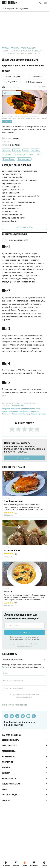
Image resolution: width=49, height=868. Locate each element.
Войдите (6, 667)
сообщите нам (18, 405)
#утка (38, 409)
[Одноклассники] (17, 716)
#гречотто (41, 414)
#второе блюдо (21, 411)
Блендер (6, 150)
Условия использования (24, 646)
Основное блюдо (24, 159)
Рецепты (16, 864)
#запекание (7, 414)
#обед (37, 411)
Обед (31, 155)
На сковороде (20, 155)
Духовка (17, 150)
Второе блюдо (9, 159)
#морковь (6, 409)
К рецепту (7, 121)
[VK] (12, 716)
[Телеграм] (6, 716)
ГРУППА (7, 498)
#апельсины (15, 409)
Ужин (39, 155)
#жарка (34, 414)
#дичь (32, 409)
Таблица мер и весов (24, 227)
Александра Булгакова (13, 87)
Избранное (34, 864)
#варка (12, 411)
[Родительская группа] (15, 9)
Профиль (44, 864)
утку (4, 395)
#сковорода (17, 414)
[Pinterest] (23, 716)
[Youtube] (28, 716)
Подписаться (25, 632)
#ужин (31, 411)
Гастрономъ (6, 864)
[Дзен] (34, 716)
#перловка (25, 409)
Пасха (25, 864)
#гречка (5, 411)
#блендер (26, 414)
